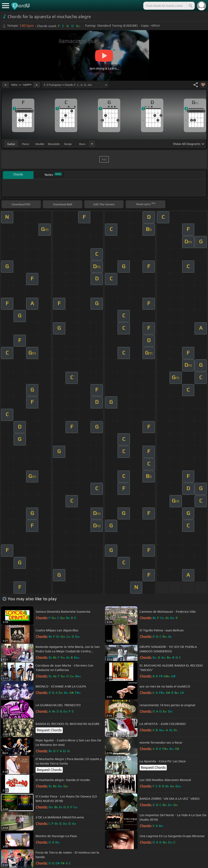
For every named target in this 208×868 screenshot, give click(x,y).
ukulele (40, 144)
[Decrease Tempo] (5, 85)
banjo (68, 144)
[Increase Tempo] (37, 85)
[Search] (190, 6)
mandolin (54, 144)
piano (25, 144)
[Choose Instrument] (92, 144)
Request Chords (49, 730)
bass (82, 144)
